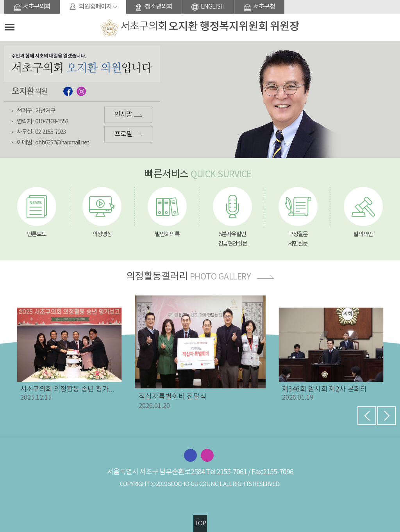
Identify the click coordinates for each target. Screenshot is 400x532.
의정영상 (102, 234)
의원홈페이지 (95, 7)
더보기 (265, 277)
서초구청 (264, 7)
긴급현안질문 (233, 244)
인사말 (123, 115)
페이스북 (68, 91)
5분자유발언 (233, 234)
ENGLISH (213, 7)
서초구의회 (37, 7)
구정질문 (298, 234)
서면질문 (298, 244)
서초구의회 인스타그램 (207, 455)
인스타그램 (81, 91)
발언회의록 (167, 234)
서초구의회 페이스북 (190, 455)
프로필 (123, 134)
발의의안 (363, 234)
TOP (200, 523)
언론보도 (37, 234)
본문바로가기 (0, 0)
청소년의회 (159, 7)
